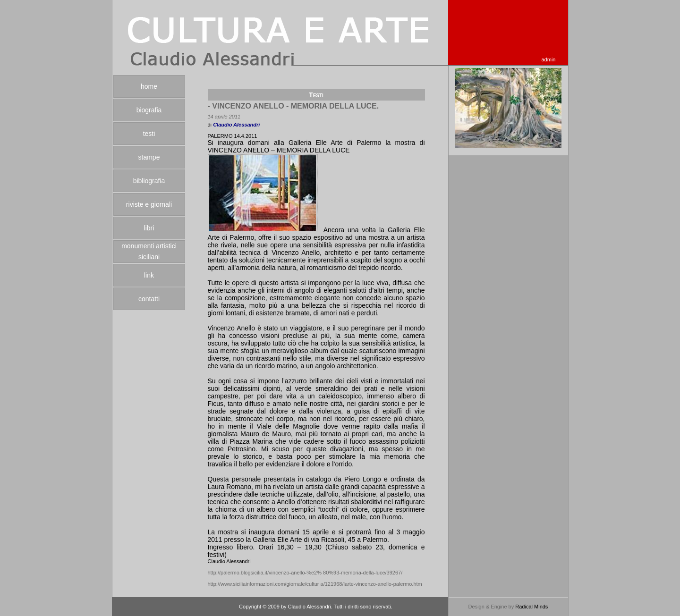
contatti (149, 299)
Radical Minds (531, 607)
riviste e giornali (149, 204)
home (149, 86)
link (149, 275)
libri (149, 228)
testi (149, 134)
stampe (149, 157)
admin (549, 59)
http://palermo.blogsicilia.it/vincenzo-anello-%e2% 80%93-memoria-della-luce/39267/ (305, 573)
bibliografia (149, 181)
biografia (149, 110)
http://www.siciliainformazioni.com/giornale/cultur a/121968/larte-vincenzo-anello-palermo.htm (315, 584)
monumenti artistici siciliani (149, 251)
